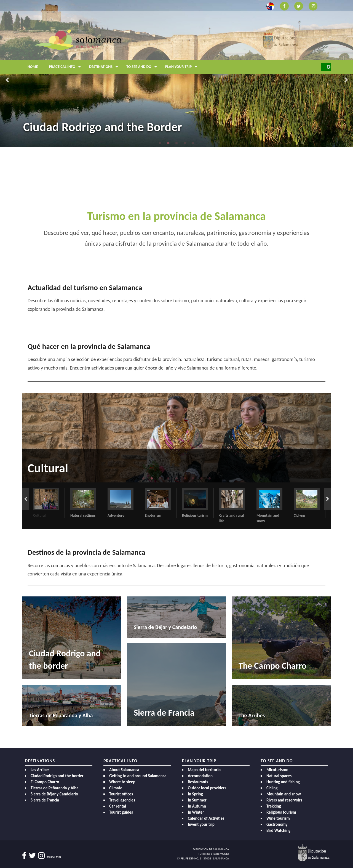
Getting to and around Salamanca (138, 776)
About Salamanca (124, 770)
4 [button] (185, 143)
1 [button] (160, 143)
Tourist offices (121, 794)
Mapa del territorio (204, 770)
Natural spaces (279, 776)
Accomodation (200, 776)
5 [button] (193, 143)
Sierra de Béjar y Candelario (54, 794)
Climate (116, 788)
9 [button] (210, 478)
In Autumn (197, 806)
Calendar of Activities (206, 818)
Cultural (48, 468)
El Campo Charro (45, 782)
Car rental (118, 806)
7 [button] (193, 478)
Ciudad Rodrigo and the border (57, 776)
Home (33, 67)
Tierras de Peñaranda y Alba (55, 788)
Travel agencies (122, 800)
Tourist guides (121, 812)
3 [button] (176, 143)
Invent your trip (201, 824)
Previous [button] (7, 81)
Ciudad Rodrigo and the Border (103, 127)
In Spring (195, 794)
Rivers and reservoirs (284, 800)
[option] (176, 438)
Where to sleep (122, 782)
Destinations (105, 67)
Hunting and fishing (283, 782)
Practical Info (66, 67)
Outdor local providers (207, 788)
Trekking (274, 806)
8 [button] (201, 478)
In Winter (196, 812)
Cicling (272, 788)
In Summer (197, 800)
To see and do (143, 67)
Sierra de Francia (45, 800)
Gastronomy (277, 824)
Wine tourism (278, 818)
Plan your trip (183, 67)
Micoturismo (277, 770)
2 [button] (168, 143)
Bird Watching (278, 830)
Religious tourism (281, 812)
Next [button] (346, 81)
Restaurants (198, 782)
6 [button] (185, 478)
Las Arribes (40, 770)
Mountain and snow (284, 794)
